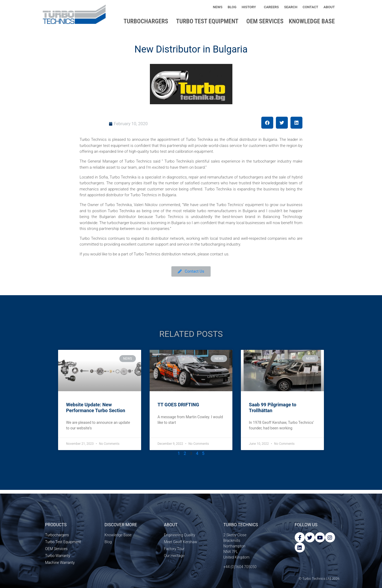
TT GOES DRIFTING (178, 405)
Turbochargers (147, 21)
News (218, 7)
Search (291, 7)
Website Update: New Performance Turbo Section (96, 408)
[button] (267, 123)
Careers (271, 7)
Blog (232, 7)
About (331, 7)
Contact (311, 7)
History (250, 7)
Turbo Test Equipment (209, 21)
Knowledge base (313, 21)
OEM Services (265, 21)
